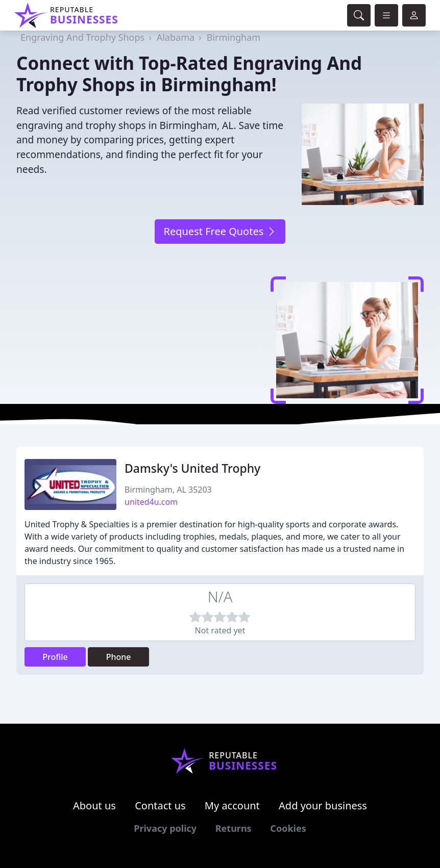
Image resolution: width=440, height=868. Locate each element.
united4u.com (151, 502)
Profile (55, 657)
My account (232, 806)
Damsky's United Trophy (192, 468)
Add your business (323, 806)
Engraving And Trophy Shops (82, 37)
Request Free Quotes (220, 231)
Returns (234, 828)
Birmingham (234, 37)
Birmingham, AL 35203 (168, 490)
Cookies (288, 828)
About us (94, 806)
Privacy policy (165, 828)
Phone (119, 657)
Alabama (176, 37)
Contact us (160, 806)
